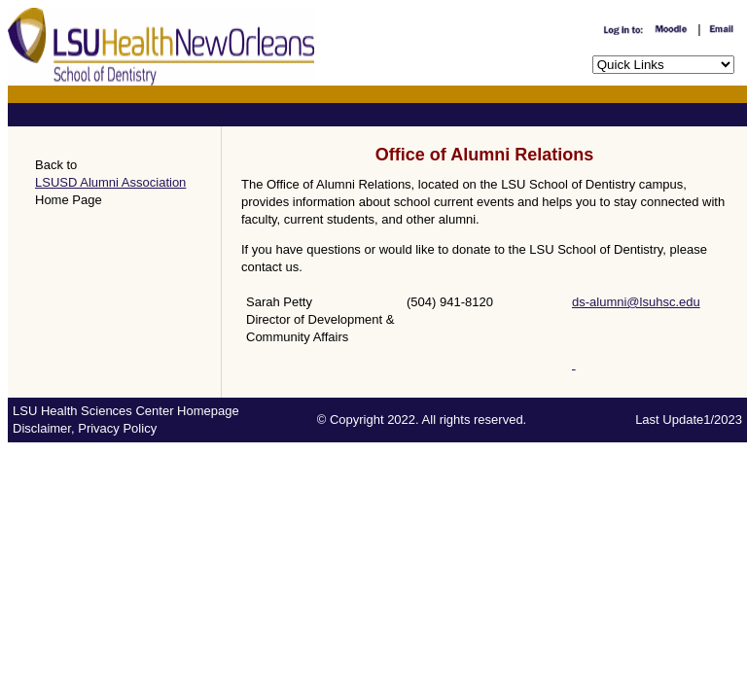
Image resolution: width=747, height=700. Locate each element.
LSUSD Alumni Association (110, 182)
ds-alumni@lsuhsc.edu (636, 302)
